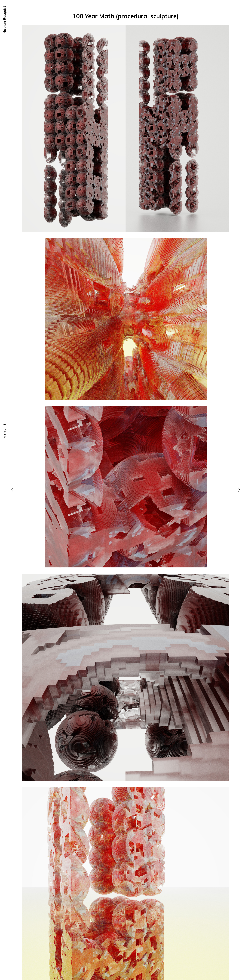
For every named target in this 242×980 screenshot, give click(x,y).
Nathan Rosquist (5, 20)
